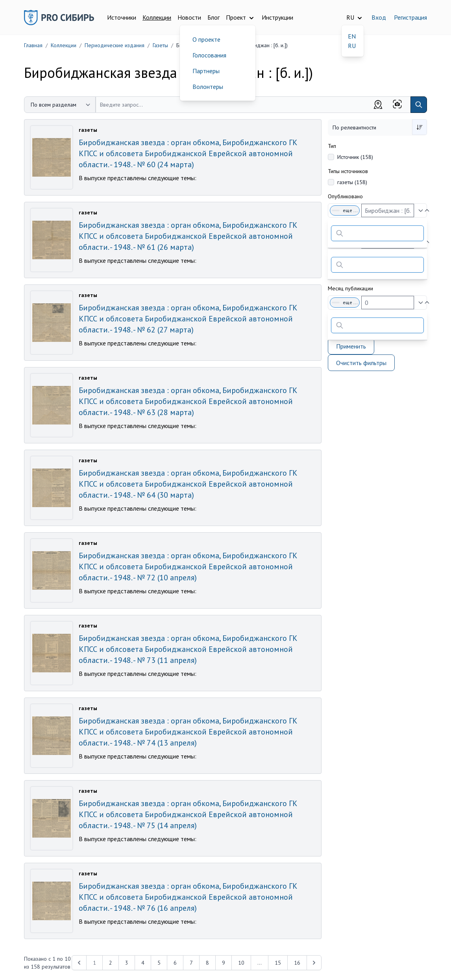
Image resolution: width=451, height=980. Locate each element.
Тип (332, 146)
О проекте (206, 39)
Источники (122, 17)
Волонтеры (208, 87)
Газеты (160, 45)
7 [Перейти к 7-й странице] (191, 963)
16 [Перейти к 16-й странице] (297, 963)
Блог (213, 17)
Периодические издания (115, 45)
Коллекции (157, 17)
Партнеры (206, 71)
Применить (351, 346)
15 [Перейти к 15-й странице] (278, 963)
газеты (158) (352, 182)
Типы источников (348, 171)
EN (352, 36)
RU (352, 46)
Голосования (209, 55)
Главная (33, 45)
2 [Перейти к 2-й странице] (111, 963)
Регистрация (410, 17)
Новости (189, 17)
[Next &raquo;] (314, 963)
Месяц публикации (350, 288)
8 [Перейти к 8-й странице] (207, 963)
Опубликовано (345, 196)
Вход (379, 17)
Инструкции (277, 17)
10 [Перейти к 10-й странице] (241, 963)
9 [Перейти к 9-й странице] (224, 963)
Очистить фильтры (361, 363)
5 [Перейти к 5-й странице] (159, 963)
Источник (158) (355, 157)
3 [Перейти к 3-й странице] (127, 963)
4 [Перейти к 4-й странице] (143, 963)
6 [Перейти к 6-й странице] (175, 963)
